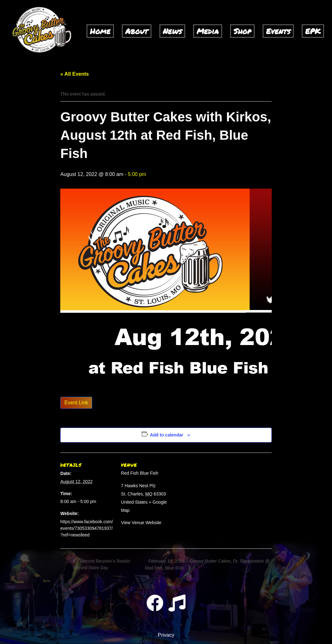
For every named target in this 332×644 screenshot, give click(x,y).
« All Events (74, 74)
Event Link (76, 403)
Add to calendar (167, 435)
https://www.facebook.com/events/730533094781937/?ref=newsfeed (87, 528)
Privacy (166, 635)
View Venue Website (141, 523)
